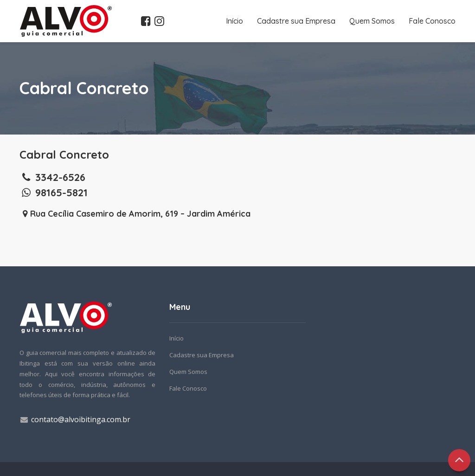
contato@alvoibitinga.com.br (81, 419)
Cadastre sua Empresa (296, 21)
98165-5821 (54, 193)
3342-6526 (52, 177)
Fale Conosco (432, 21)
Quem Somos (372, 21)
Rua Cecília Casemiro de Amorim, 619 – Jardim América (135, 214)
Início (234, 21)
